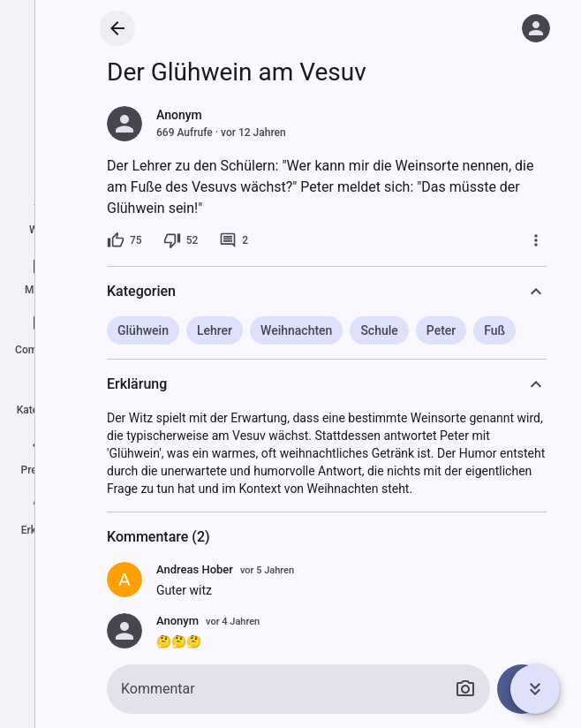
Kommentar (158, 689)
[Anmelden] (536, 28)
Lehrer (215, 330)
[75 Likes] (124, 240)
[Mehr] (536, 240)
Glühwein (143, 330)
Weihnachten (296, 330)
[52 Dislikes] (181, 240)
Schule (379, 330)
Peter (441, 330)
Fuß (494, 330)
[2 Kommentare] (234, 240)
